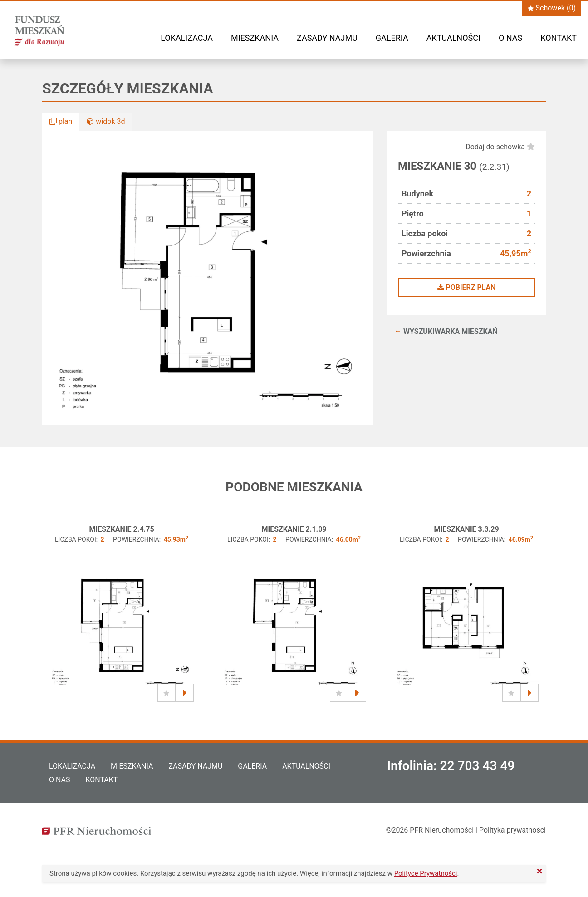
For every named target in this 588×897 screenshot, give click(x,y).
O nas (510, 38)
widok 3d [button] (106, 121)
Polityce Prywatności (426, 873)
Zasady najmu (327, 38)
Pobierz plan (467, 287)
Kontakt (559, 38)
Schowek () (552, 8)
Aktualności (453, 38)
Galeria (392, 38)
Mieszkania (255, 38)
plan (61, 121)
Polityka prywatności (512, 830)
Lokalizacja (187, 38)
